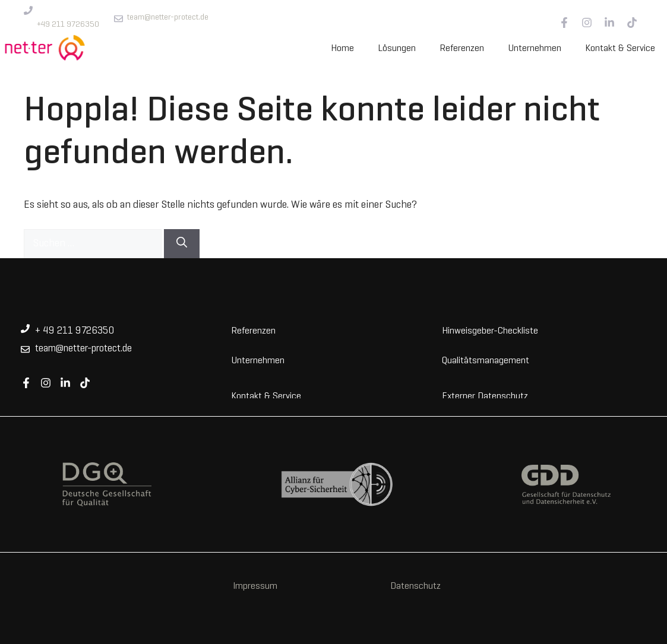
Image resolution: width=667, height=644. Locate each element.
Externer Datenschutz (485, 395)
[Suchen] (182, 244)
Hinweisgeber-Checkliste (490, 330)
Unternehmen (535, 49)
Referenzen (462, 49)
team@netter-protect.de (168, 18)
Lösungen (397, 49)
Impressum (255, 586)
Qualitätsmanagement (486, 360)
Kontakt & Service (620, 49)
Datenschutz (415, 586)
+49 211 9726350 (68, 25)
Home (342, 49)
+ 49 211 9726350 (75, 331)
